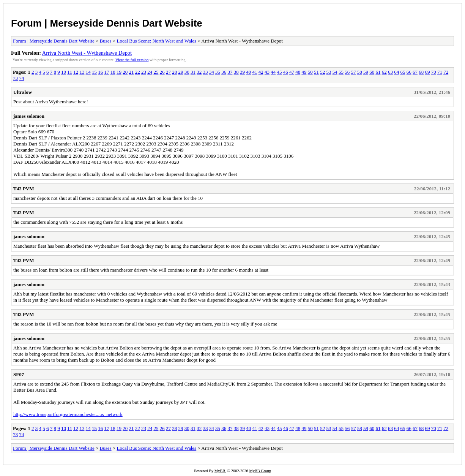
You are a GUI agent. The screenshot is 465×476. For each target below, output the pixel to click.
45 (279, 72)
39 (242, 72)
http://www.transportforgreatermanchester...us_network (68, 414)
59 (366, 72)
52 (322, 72)
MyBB (220, 471)
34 (212, 72)
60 (372, 72)
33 (205, 72)
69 (427, 72)
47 (292, 72)
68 (421, 72)
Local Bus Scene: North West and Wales (156, 41)
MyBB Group (260, 471)
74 (21, 78)
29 (180, 72)
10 (64, 72)
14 (88, 72)
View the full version (132, 60)
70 (434, 72)
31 (193, 72)
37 (230, 72)
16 (100, 72)
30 (187, 72)
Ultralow (23, 92)
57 (353, 72)
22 (138, 72)
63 (390, 72)
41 (255, 72)
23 (144, 72)
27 (168, 72)
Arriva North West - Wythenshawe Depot (87, 53)
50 (310, 72)
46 (286, 72)
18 (113, 72)
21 (131, 72)
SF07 (19, 374)
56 (347, 72)
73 (15, 78)
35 (218, 72)
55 (341, 72)
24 (150, 72)
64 (396, 72)
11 (70, 72)
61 (378, 72)
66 (409, 72)
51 (316, 72)
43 (267, 72)
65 (403, 72)
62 (384, 72)
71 (440, 72)
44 (273, 72)
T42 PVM (24, 189)
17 (106, 72)
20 (125, 72)
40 (248, 72)
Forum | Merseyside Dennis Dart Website (107, 23)
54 (335, 72)
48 (298, 72)
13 (82, 72)
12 (76, 72)
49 (304, 72)
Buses (106, 41)
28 (174, 72)
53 (329, 72)
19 (119, 72)
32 (199, 72)
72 (446, 72)
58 (360, 72)
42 (261, 72)
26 (162, 72)
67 (415, 72)
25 (156, 72)
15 (94, 72)
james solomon (29, 116)
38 (236, 72)
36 (224, 72)
